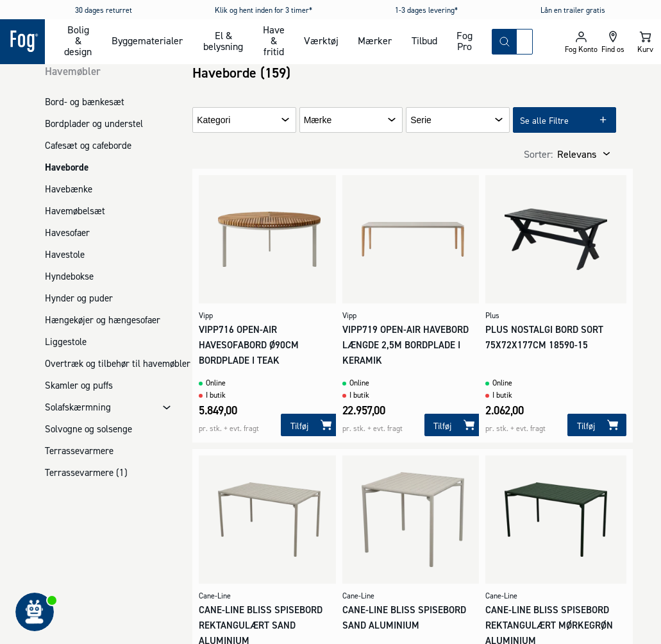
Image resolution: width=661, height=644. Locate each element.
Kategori (213, 120)
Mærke (318, 120)
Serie (421, 120)
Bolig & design (78, 40)
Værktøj (321, 40)
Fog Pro (464, 41)
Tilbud (424, 40)
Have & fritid (274, 40)
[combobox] (524, 42)
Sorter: (538, 154)
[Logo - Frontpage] (22, 42)
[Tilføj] (310, 425)
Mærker (375, 40)
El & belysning (223, 41)
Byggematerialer (147, 40)
